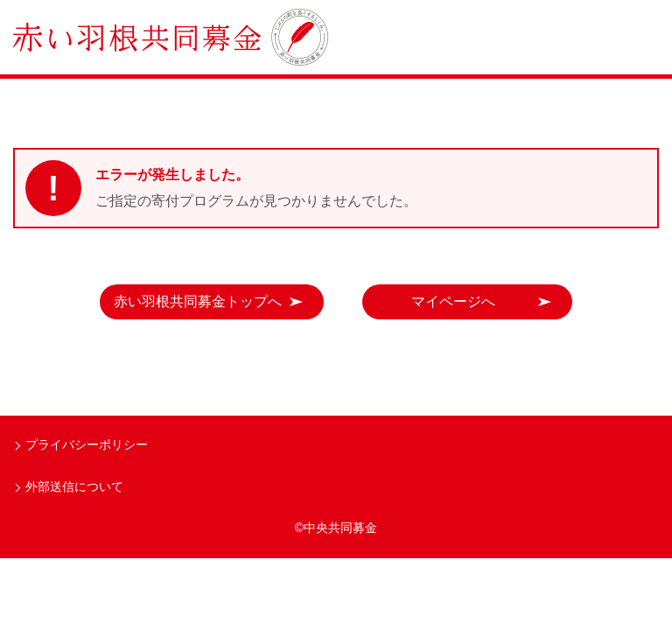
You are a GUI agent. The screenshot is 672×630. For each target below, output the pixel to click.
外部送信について (74, 486)
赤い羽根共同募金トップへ (198, 301)
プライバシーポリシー (87, 444)
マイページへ (453, 301)
